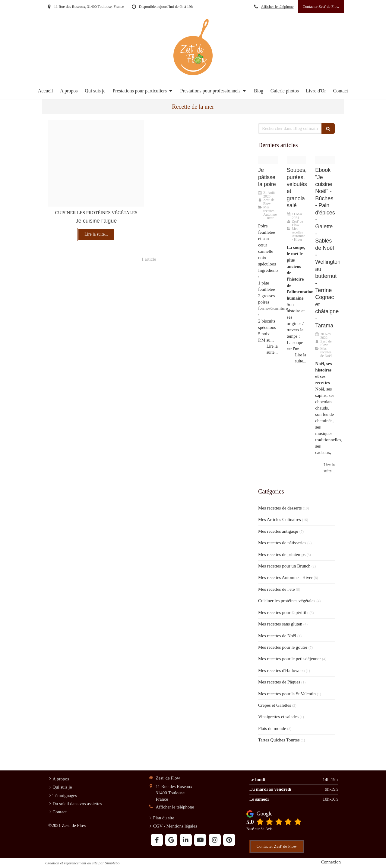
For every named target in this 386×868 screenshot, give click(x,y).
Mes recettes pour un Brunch (284, 566)
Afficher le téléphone (277, 7)
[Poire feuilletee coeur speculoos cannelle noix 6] (268, 160)
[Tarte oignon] (96, 163)
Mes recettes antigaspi (278, 531)
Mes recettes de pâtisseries (282, 543)
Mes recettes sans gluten (280, 624)
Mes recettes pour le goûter (283, 647)
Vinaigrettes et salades (278, 717)
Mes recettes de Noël (277, 636)
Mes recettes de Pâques (279, 682)
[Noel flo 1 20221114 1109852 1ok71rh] (325, 160)
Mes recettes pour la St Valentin (287, 694)
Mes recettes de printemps (282, 555)
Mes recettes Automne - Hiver (285, 577)
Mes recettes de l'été (276, 589)
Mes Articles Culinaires (280, 519)
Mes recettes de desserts (280, 508)
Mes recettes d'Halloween (281, 670)
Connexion (331, 862)
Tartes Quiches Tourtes (279, 740)
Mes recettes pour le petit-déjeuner (289, 659)
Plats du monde (272, 728)
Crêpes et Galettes (275, 705)
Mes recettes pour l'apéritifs (283, 612)
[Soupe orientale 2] (297, 160)
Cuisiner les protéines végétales (287, 601)
